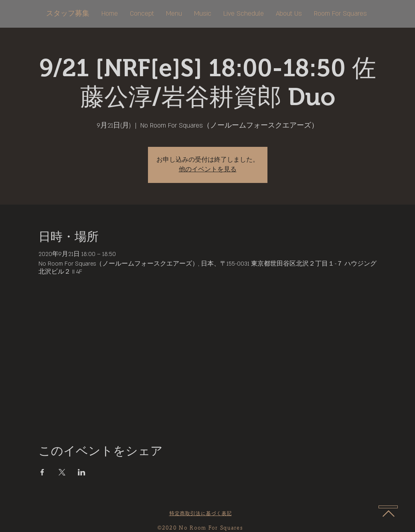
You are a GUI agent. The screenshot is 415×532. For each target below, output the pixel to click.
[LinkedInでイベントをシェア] (82, 472)
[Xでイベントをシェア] (62, 472)
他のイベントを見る (208, 170)
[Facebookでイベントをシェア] (42, 472)
